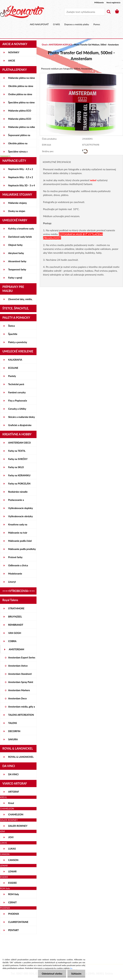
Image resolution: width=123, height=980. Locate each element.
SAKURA (13, 739)
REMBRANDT (16, 625)
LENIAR (12, 871)
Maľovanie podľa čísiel (20, 541)
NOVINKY (14, 52)
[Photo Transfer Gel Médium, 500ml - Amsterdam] (81, 75)
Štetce (12, 326)
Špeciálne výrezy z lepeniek (18, 153)
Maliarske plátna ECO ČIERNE (20, 120)
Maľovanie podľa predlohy (22, 549)
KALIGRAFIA (15, 360)
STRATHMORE (16, 608)
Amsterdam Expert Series (22, 657)
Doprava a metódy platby (77, 24)
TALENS (13, 723)
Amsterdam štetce (18, 666)
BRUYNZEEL (15, 617)
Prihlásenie (99, 2)
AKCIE (12, 60)
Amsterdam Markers (19, 690)
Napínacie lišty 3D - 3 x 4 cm (21, 187)
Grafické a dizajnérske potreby (20, 426)
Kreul (11, 803)
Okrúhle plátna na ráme (21, 86)
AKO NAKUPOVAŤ (39, 24)
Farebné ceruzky (17, 392)
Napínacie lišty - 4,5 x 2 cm (21, 170)
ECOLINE (13, 368)
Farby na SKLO (16, 467)
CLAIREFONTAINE (18, 922)
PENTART (13, 930)
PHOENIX (14, 914)
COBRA (12, 641)
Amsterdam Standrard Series (20, 675)
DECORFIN (14, 731)
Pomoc (97, 24)
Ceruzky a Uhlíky (17, 409)
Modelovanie (15, 574)
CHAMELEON (16, 814)
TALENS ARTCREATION (21, 715)
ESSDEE (12, 883)
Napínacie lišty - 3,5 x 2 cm (21, 178)
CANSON (13, 860)
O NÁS (56, 24)
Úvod (44, 45)
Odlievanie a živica (18, 565)
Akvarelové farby (17, 261)
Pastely (12, 376)
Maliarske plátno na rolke (22, 127)
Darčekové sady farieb (20, 237)
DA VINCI (13, 774)
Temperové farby (17, 269)
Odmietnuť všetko (51, 974)
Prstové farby (15, 557)
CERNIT (12, 902)
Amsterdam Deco (17, 698)
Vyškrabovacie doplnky (20, 508)
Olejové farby (15, 245)
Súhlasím (76, 974)
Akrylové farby (16, 253)
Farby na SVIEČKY (18, 459)
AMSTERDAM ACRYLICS (16, 651)
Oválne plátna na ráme (20, 94)
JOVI (11, 837)
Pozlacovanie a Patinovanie (16, 501)
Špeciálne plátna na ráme (21, 102)
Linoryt (12, 582)
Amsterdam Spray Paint (21, 682)
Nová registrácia (113, 2)
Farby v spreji (15, 278)
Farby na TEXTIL (17, 451)
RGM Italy (14, 894)
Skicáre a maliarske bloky (22, 417)
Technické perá (16, 384)
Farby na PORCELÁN (19, 484)
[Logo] (22, 12)
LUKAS (12, 849)
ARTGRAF (14, 792)
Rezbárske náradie (18, 492)
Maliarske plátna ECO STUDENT (20, 112)
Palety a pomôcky (18, 342)
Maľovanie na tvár (18, 533)
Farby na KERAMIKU (19, 475)
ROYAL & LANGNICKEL (21, 757)
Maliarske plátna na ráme (22, 78)
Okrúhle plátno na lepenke (18, 145)
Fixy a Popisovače (18, 401)
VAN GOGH (15, 633)
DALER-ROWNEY (18, 826)
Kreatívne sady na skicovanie (18, 526)
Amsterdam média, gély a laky (22, 708)
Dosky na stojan (17, 211)
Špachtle (13, 334)
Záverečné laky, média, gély (20, 300)
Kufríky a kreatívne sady (21, 229)
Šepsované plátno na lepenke (19, 136)
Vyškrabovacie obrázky (20, 516)
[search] (109, 12)
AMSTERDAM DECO (19, 443)
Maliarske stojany (18, 203)
